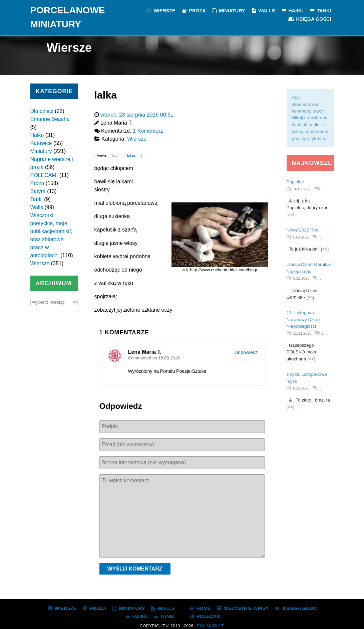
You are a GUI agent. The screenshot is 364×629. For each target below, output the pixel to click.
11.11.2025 (302, 333)
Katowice (41, 143)
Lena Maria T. (209, 626)
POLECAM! (44, 175)
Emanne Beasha (50, 119)
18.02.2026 (302, 189)
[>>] (290, 215)
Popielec (295, 182)
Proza (37, 183)
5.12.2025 (301, 278)
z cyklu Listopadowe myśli (307, 378)
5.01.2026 (301, 237)
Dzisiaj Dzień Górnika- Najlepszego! (309, 268)
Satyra (38, 191)
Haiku (37, 135)
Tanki (37, 199)
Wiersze (40, 263)
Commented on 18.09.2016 (154, 358)
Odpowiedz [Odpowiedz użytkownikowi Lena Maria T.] (246, 352)
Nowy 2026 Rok (303, 230)
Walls (37, 207)
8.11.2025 (301, 388)
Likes (136, 155)
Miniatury (41, 151)
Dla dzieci (42, 111)
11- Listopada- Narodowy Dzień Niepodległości (303, 319)
